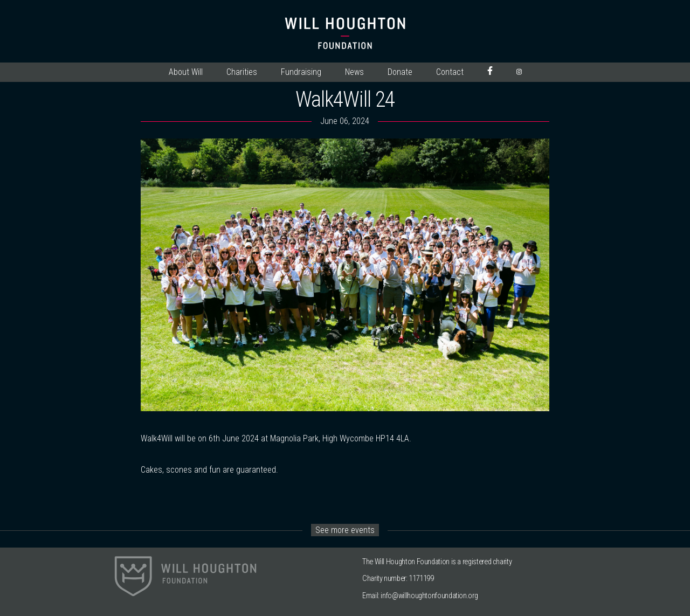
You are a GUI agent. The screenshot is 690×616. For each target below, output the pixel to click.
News (354, 72)
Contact (450, 72)
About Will (186, 72)
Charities (242, 72)
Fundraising (301, 72)
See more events (345, 530)
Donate (400, 72)
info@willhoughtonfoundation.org (429, 596)
